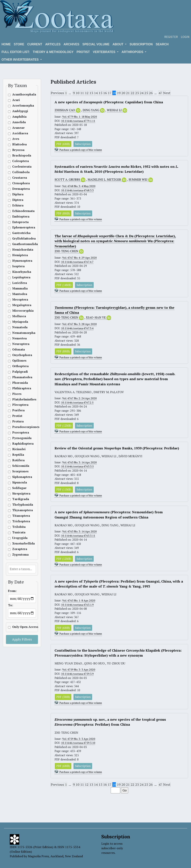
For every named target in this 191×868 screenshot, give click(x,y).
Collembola (19, 172)
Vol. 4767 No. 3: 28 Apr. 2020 (80, 324)
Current (35, 44)
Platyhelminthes (19, 399)
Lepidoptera (19, 277)
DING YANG (94, 110)
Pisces (17, 394)
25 (146, 93)
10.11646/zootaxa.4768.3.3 (77, 190)
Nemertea (19, 338)
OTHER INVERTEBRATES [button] (21, 60)
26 (151, 93)
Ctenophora (19, 183)
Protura (18, 421)
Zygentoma (19, 555)
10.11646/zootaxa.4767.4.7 (77, 262)
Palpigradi (19, 372)
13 (91, 93)
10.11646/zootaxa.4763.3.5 (77, 467)
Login (185, 37)
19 (119, 93)
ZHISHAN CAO (68, 110)
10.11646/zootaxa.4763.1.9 (77, 605)
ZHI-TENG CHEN (69, 251)
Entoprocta (19, 222)
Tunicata (19, 532)
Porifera (18, 410)
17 (110, 93)
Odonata (19, 349)
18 (114, 93)
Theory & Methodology (53, 52)
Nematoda (19, 327)
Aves (16, 139)
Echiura (18, 205)
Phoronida (19, 383)
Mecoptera (19, 300)
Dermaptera (19, 189)
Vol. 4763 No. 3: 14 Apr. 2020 (80, 463)
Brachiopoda (19, 155)
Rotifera (18, 460)
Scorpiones (19, 471)
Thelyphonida (19, 505)
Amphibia (19, 117)
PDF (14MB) (64, 285)
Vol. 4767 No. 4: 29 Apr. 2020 (80, 258)
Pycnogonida (19, 438)
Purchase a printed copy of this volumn (81, 150)
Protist (83, 52)
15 (100, 93)
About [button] (118, 44)
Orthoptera (19, 366)
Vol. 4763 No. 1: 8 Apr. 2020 (79, 601)
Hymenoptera (19, 261)
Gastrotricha (19, 233)
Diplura (18, 194)
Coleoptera (19, 161)
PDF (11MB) (64, 490)
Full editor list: (16, 52)
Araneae (18, 128)
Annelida (19, 122)
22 (132, 93)
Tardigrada (19, 499)
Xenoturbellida (19, 543)
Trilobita (19, 527)
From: (12, 591)
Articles (53, 44)
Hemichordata (19, 250)
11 (82, 93)
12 (87, 93)
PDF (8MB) (63, 213)
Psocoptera (19, 432)
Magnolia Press (38, 856)
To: (10, 605)
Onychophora (19, 355)
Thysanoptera (19, 510)
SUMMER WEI (141, 180)
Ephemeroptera (19, 227)
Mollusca (19, 316)
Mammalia (19, 288)
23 (137, 93)
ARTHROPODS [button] (133, 52)
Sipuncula (19, 482)
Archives (71, 44)
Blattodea (19, 144)
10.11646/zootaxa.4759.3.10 (78, 743)
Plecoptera (19, 405)
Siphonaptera (19, 477)
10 (77, 93)
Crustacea (19, 178)
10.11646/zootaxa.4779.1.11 (78, 121)
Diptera (18, 200)
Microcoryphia (19, 311)
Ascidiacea (19, 133)
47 (160, 93)
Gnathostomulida (19, 244)
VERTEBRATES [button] (105, 52)
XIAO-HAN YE (98, 318)
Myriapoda (19, 322)
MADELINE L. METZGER (107, 180)
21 (128, 93)
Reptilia (18, 455)
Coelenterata (19, 167)
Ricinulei (19, 449)
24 (142, 93)
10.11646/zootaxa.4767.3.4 (77, 328)
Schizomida (19, 466)
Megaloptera (19, 305)
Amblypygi (19, 111)
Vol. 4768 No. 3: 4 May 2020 (79, 186)
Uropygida (19, 538)
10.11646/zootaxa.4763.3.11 (78, 536)
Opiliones (19, 361)
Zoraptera (19, 549)
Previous (57, 93)
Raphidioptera (19, 444)
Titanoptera (19, 516)
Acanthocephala (19, 94)
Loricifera (19, 283)
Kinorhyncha (19, 272)
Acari (16, 100)
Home (6, 44)
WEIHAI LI (117, 110)
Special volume (96, 44)
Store (19, 44)
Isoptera (18, 266)
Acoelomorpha (19, 106)
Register (171, 37)
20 (123, 93)
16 (105, 93)
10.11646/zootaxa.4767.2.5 (77, 402)
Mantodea (19, 294)
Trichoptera (19, 521)
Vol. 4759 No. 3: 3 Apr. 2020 (79, 670)
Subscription (141, 44)
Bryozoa (18, 150)
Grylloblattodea (19, 238)
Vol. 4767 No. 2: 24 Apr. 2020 (80, 398)
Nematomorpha (19, 333)
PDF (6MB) (63, 144)
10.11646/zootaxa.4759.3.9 (77, 674)
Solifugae (19, 488)
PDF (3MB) (63, 697)
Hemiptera (19, 255)
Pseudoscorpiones (19, 427)
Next (167, 93)
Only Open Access (19, 627)
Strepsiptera (19, 493)
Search (162, 44)
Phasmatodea (19, 377)
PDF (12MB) (64, 426)
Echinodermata (19, 211)
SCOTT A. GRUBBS (70, 180)
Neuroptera (19, 344)
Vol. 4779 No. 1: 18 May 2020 (80, 117)
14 (96, 93)
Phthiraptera (19, 388)
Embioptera (19, 216)
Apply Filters (22, 639)
